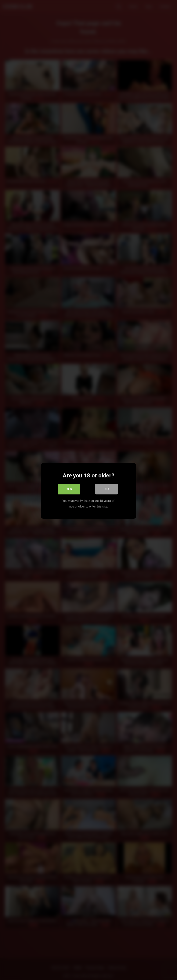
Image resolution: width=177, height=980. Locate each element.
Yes (69, 488)
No (107, 488)
